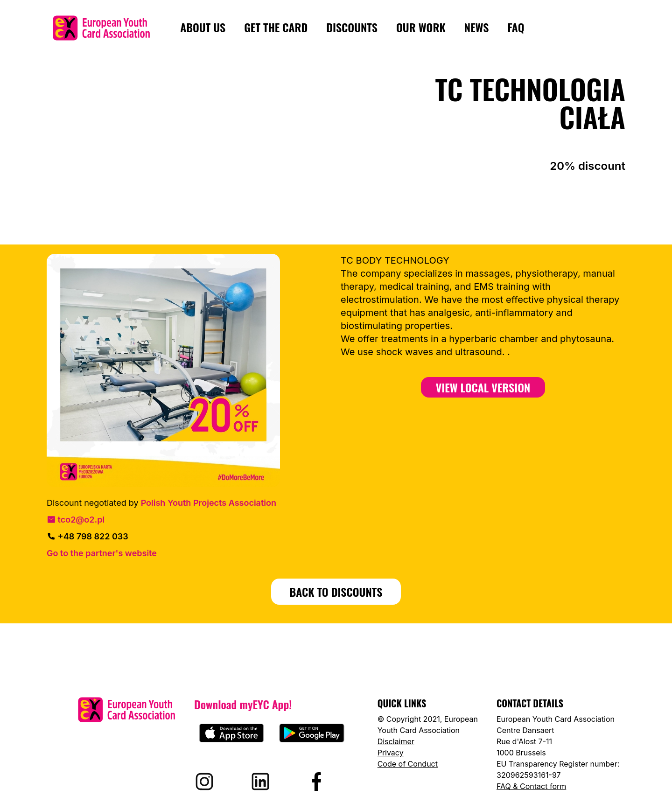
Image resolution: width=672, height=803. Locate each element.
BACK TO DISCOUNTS (336, 592)
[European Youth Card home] (101, 28)
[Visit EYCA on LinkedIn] (260, 782)
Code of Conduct (408, 764)
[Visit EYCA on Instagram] (204, 782)
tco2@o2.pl (76, 520)
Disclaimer (396, 741)
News (477, 28)
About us (203, 28)
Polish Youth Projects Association (209, 503)
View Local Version (483, 387)
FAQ (516, 28)
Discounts (352, 28)
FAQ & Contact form (531, 786)
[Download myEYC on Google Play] (312, 733)
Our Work (421, 28)
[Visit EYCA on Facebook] (316, 782)
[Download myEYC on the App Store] (231, 733)
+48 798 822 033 (87, 536)
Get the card (276, 28)
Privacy (391, 753)
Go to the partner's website (102, 553)
